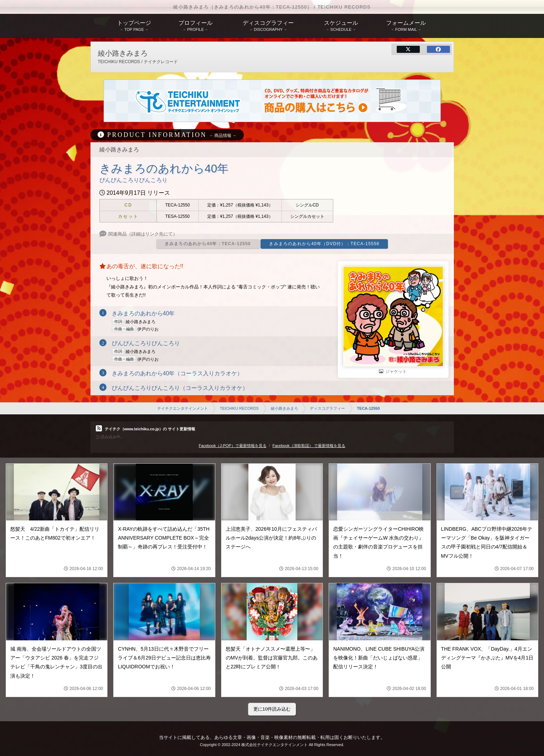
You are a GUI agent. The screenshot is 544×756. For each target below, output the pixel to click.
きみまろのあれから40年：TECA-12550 (208, 244)
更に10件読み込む (272, 709)
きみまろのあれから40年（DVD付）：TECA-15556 (324, 244)
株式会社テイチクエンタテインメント (274, 745)
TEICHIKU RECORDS (239, 408)
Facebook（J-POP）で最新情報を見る (233, 446)
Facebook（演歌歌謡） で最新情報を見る (309, 446)
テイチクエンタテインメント (183, 408)
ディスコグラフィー (327, 408)
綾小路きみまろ (284, 408)
